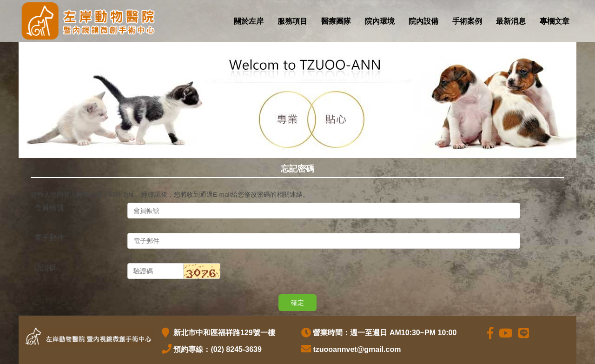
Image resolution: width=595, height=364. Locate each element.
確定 (297, 303)
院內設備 (423, 21)
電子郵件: (50, 238)
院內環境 (380, 21)
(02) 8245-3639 (236, 349)
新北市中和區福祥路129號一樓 (223, 333)
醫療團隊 (336, 21)
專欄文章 (555, 21)
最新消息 (511, 21)
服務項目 (292, 21)
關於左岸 (249, 21)
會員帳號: (50, 208)
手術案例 (467, 21)
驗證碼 (46, 268)
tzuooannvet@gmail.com (357, 349)
